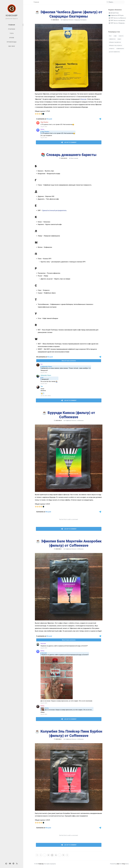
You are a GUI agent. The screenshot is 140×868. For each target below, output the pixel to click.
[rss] (17, 864)
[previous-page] (37, 855)
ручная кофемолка (114, 52)
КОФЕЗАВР (12, 15)
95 (63, 855)
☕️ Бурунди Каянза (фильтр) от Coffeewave (69, 415)
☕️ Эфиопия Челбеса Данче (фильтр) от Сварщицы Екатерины (69, 14)
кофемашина (120, 48)
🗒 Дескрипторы (114, 13)
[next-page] (67, 855)
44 (48, 855)
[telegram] (13, 864)
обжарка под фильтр (115, 42)
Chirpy (123, 864)
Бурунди (84, 99)
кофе (115, 36)
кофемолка (112, 39)
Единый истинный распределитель (54, 210)
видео (119, 39)
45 (52, 855)
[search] (116, 2)
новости (121, 36)
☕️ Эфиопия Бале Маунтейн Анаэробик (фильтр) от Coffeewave (69, 543)
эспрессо (112, 48)
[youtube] (10, 864)
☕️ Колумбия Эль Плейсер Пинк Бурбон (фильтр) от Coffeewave (69, 734)
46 (56, 855)
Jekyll (118, 864)
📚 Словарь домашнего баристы (69, 155)
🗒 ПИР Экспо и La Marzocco (117, 18)
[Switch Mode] (6, 864)
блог (110, 36)
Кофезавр (41, 864)
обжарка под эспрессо (115, 45)
